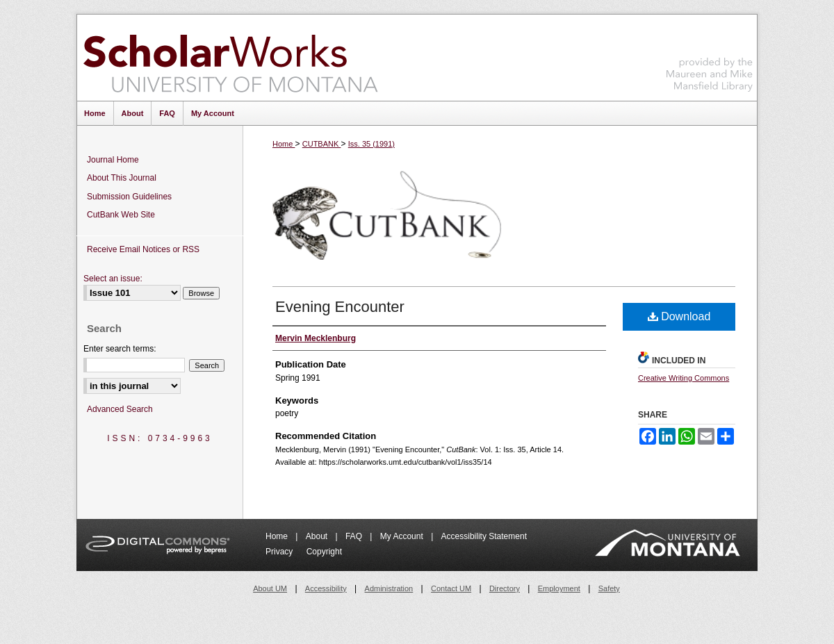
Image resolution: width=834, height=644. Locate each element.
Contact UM (451, 588)
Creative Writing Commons (684, 378)
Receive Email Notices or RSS (143, 249)
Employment (559, 588)
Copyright (324, 552)
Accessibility (326, 588)
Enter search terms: (120, 349)
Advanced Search (120, 409)
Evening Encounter (340, 307)
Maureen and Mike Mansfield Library (710, 55)
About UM (270, 588)
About (318, 536)
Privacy (280, 552)
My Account (403, 536)
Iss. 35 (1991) (371, 144)
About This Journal (122, 178)
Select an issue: (113, 279)
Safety (609, 588)
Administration (389, 588)
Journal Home (113, 160)
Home (284, 144)
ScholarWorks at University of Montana (230, 58)
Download (679, 316)
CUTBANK (322, 144)
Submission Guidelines (129, 197)
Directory (505, 588)
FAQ (355, 536)
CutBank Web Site (121, 215)
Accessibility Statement (484, 536)
